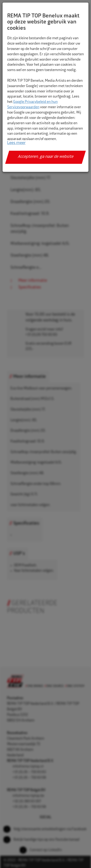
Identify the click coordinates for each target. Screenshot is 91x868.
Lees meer (16, 143)
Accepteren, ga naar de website (45, 157)
